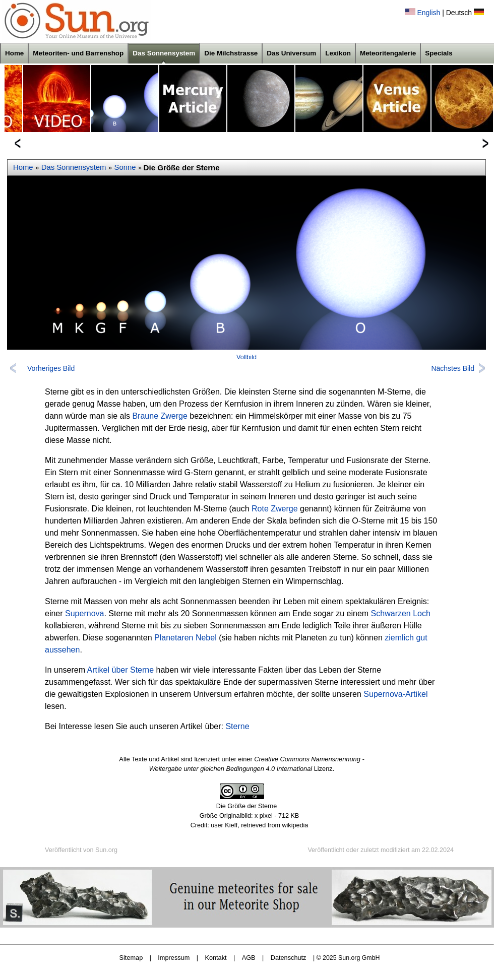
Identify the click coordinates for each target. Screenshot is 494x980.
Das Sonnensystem (164, 53)
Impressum (174, 958)
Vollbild (246, 357)
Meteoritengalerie (388, 53)
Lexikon (338, 53)
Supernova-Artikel (395, 694)
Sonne (125, 167)
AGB (249, 958)
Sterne (237, 726)
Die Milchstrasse (231, 53)
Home (14, 53)
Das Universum (291, 53)
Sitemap (131, 958)
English (428, 13)
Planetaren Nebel (186, 638)
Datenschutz (289, 958)
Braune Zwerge (160, 416)
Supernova (84, 613)
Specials (439, 53)
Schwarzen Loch (401, 613)
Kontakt (215, 958)
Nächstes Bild (453, 368)
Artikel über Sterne (121, 670)
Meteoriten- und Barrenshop (78, 53)
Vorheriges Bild (51, 368)
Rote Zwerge (275, 509)
